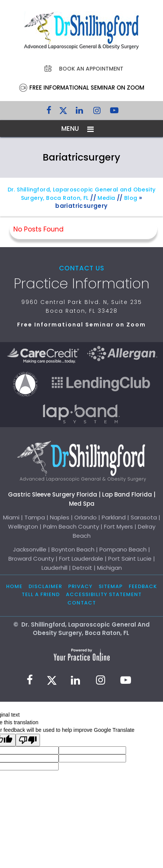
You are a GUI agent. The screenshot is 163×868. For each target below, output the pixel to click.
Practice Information (81, 284)
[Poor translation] (28, 740)
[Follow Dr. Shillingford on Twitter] (63, 112)
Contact (82, 603)
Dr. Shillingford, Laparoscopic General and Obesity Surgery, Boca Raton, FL (82, 194)
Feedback (143, 586)
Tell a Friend (41, 594)
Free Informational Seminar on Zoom (87, 88)
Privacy (80, 586)
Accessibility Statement (104, 594)
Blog (131, 198)
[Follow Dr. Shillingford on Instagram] (97, 112)
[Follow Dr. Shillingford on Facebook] (49, 112)
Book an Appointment (91, 69)
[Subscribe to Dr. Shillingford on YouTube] (114, 112)
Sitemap (111, 586)
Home (14, 586)
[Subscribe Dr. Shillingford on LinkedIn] (79, 112)
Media (106, 198)
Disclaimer (45, 586)
